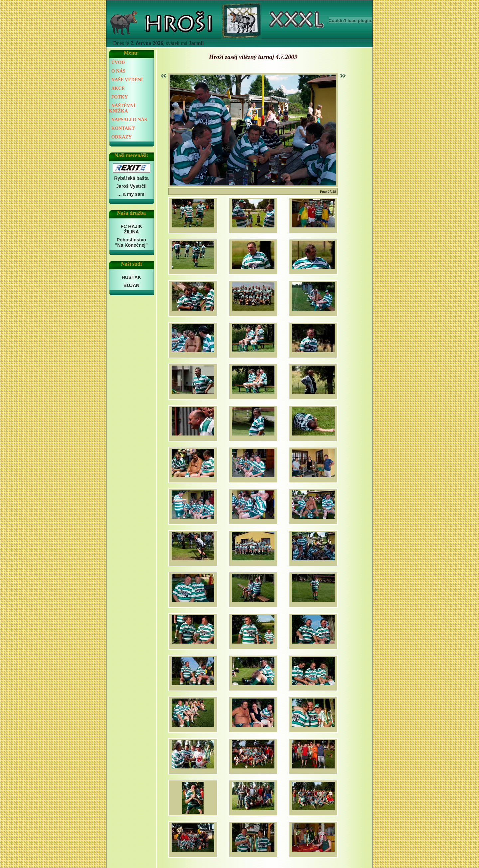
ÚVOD (118, 62)
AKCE (118, 88)
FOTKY (120, 97)
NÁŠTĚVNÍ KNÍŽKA (122, 108)
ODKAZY (122, 137)
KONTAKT (123, 128)
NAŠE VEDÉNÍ (127, 80)
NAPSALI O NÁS (129, 120)
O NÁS (118, 71)
